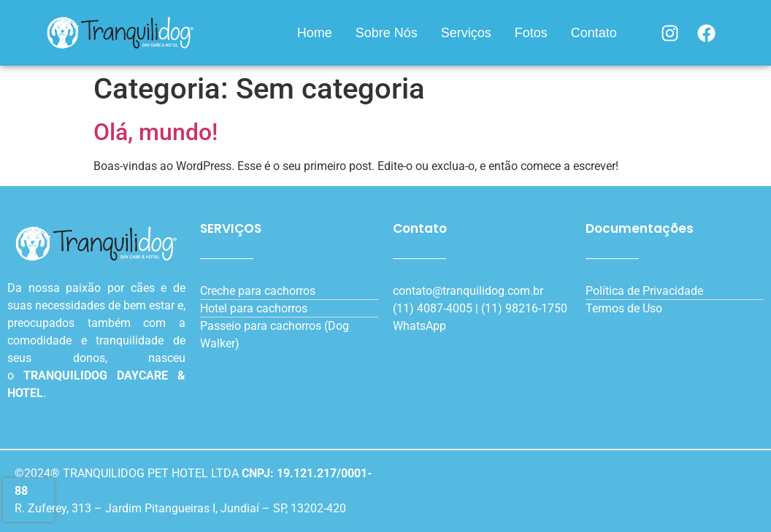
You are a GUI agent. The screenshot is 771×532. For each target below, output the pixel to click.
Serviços (466, 33)
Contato (594, 33)
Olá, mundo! (156, 132)
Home (315, 33)
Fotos (531, 33)
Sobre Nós (387, 33)
